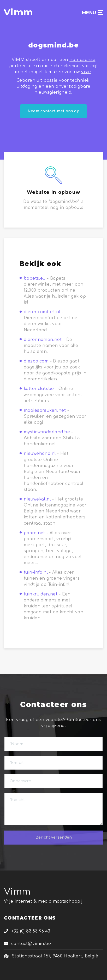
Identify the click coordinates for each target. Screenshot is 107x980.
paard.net (34, 533)
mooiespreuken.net (45, 410)
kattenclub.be (39, 389)
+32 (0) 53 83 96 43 (27, 931)
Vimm (17, 892)
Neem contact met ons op (54, 111)
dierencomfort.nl (42, 312)
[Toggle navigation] (100, 12)
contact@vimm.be (27, 944)
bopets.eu (35, 278)
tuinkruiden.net (41, 594)
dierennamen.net (43, 340)
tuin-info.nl (36, 572)
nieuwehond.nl (40, 454)
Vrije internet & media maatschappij (43, 901)
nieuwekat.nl (37, 499)
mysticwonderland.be (47, 432)
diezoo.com (36, 361)
